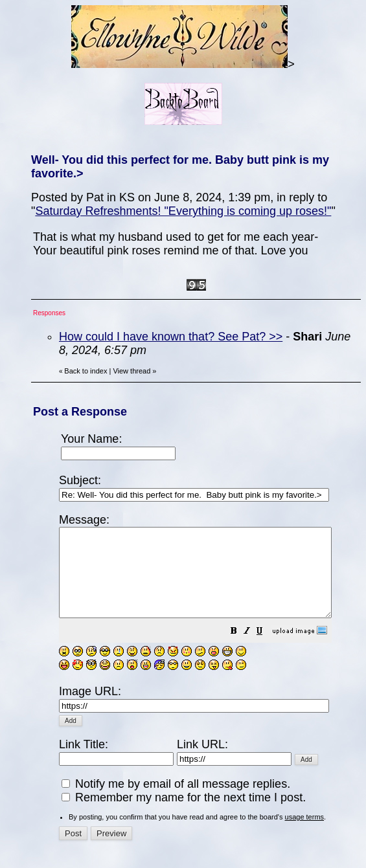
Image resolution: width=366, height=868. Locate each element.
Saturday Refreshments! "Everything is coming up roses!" (183, 211)
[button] (266, 649)
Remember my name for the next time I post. (184, 801)
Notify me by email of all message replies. (176, 788)
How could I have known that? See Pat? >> (171, 337)
